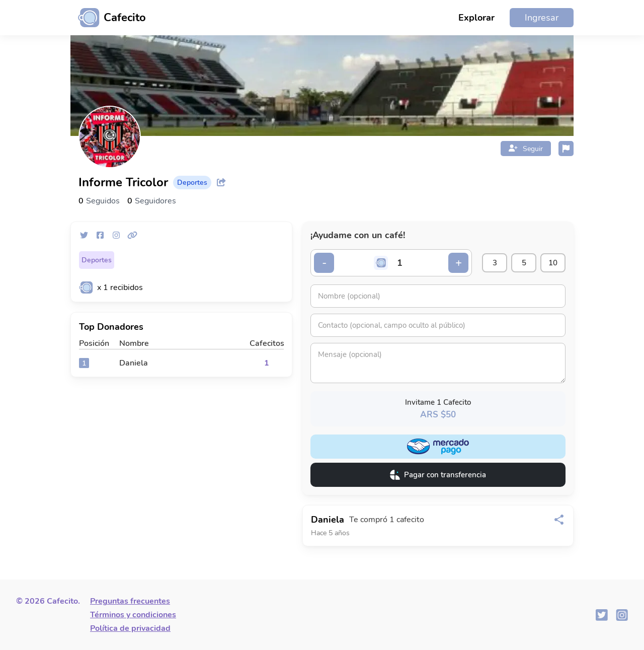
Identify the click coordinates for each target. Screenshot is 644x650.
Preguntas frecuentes (130, 601)
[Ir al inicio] (108, 18)
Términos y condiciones (133, 615)
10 (553, 263)
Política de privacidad (130, 628)
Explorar (476, 18)
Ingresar (542, 18)
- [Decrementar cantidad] (324, 263)
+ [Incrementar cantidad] (459, 263)
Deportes (97, 260)
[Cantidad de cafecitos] (400, 263)
